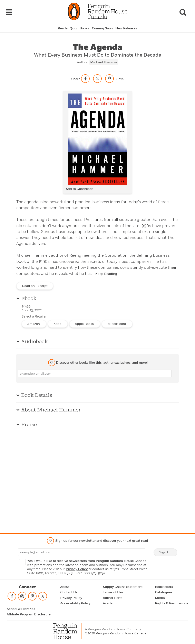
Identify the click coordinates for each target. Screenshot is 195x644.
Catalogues (164, 592)
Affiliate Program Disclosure (29, 614)
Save (120, 78)
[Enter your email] (95, 373)
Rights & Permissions (172, 603)
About (65, 587)
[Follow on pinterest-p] (32, 597)
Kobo (58, 323)
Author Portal (113, 598)
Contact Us (69, 592)
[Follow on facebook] (12, 597)
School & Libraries (21, 609)
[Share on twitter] (97, 78)
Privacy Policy (77, 569)
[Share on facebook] (85, 78)
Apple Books (85, 323)
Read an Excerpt (35, 285)
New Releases (126, 28)
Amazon (34, 323)
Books (84, 28)
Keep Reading (106, 273)
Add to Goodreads (80, 188)
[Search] (183, 12)
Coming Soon (102, 28)
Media (160, 598)
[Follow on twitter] (43, 597)
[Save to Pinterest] (109, 78)
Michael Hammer (104, 61)
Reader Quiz (67, 28)
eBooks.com (117, 323)
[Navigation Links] (9, 12)
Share (76, 78)
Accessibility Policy (75, 603)
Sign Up (165, 552)
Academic (111, 603)
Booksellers (164, 587)
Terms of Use (113, 592)
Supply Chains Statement (123, 587)
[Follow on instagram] (22, 597)
